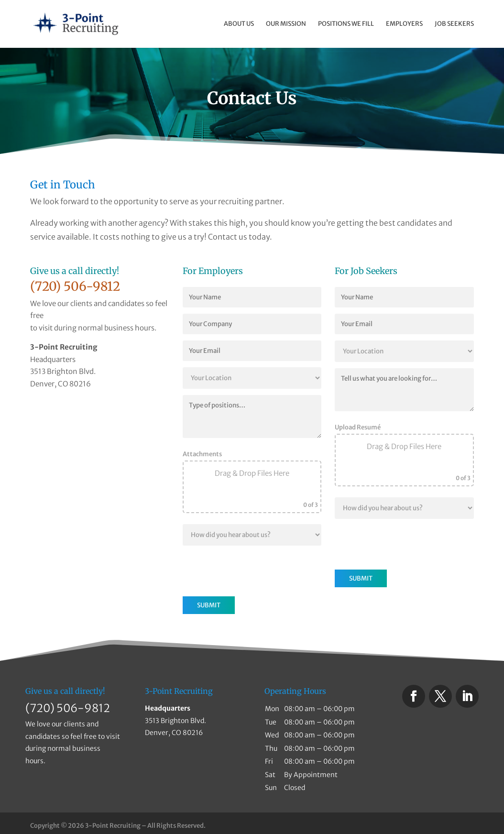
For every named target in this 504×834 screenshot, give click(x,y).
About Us (239, 24)
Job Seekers (454, 24)
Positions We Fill (346, 24)
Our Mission (286, 24)
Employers (404, 24)
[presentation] (255, 571)
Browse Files (252, 499)
